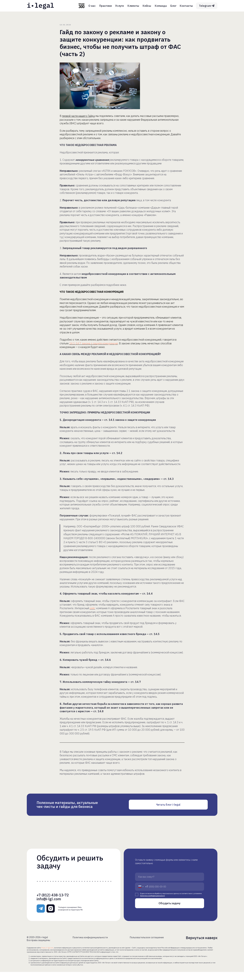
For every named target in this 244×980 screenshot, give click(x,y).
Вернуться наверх (202, 946)
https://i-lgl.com (47, 956)
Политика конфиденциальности (90, 945)
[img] (41, 6)
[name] (170, 885)
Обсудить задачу (169, 911)
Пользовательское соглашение (147, 945)
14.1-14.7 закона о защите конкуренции (94, 347)
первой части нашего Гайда (78, 120)
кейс (92, 612)
